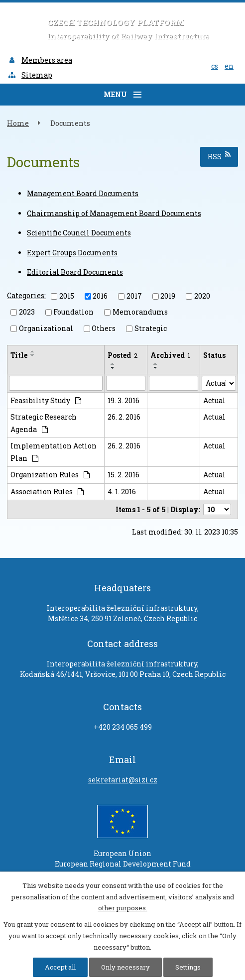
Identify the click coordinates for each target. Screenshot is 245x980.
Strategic (151, 328)
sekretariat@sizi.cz (123, 780)
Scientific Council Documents (79, 233)
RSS (219, 156)
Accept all (60, 967)
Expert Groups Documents (72, 253)
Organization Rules (50, 475)
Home (18, 123)
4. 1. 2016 (122, 491)
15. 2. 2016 (123, 475)
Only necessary (125, 967)
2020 (202, 296)
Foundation (73, 312)
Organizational (46, 328)
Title (19, 355)
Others (104, 328)
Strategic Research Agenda (44, 423)
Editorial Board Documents (75, 272)
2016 (100, 296)
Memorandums (140, 312)
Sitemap (30, 75)
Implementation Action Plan (54, 452)
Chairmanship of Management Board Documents (114, 213)
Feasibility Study (46, 400)
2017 (134, 296)
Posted (122, 355)
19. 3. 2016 (123, 400)
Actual (214, 400)
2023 (27, 312)
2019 (168, 296)
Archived (170, 355)
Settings (188, 967)
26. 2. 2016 (124, 417)
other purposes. (123, 908)
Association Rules (47, 491)
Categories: (26, 295)
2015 (67, 296)
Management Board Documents (83, 193)
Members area (40, 60)
